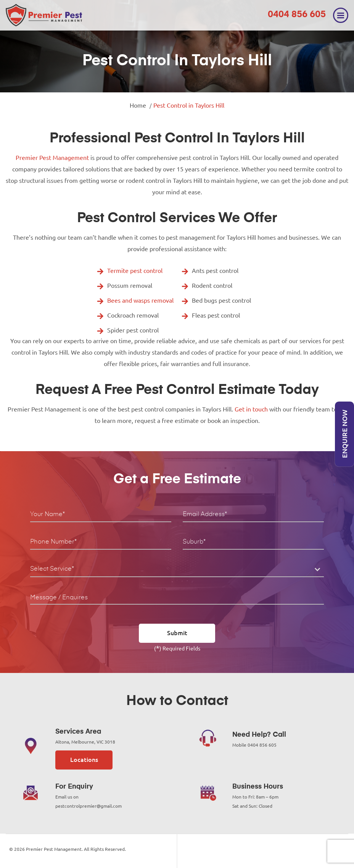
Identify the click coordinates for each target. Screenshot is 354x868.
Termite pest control (135, 271)
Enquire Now (344, 434)
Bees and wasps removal (140, 300)
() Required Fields (177, 648)
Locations (84, 760)
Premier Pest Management (52, 158)
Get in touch (251, 409)
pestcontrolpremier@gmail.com (88, 806)
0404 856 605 (297, 15)
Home (138, 105)
